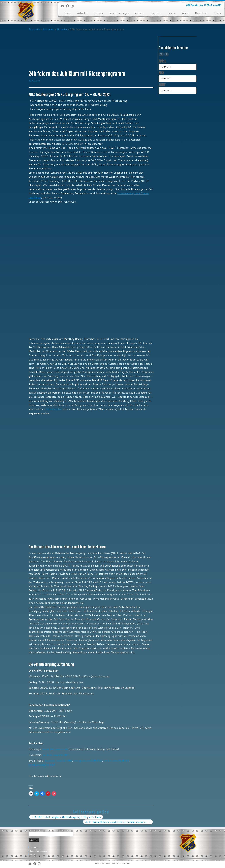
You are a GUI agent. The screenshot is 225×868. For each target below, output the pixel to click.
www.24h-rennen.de (55, 749)
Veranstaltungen (119, 13)
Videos (185, 13)
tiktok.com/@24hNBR (42, 765)
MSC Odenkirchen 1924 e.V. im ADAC (116, 863)
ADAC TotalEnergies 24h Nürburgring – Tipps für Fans (66, 817)
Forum (32, 855)
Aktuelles (83, 13)
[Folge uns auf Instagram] (73, 6)
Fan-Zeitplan (54, 409)
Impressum (34, 847)
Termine (99, 13)
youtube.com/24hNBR (56, 755)
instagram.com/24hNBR (88, 761)
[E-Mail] (63, 6)
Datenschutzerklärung (38, 851)
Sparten (156, 13)
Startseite (34, 29)
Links (217, 13)
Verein (140, 13)
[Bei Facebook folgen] (68, 6)
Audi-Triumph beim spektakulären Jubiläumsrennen (118, 822)
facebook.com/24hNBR (59, 761)
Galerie (172, 13)
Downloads (202, 13)
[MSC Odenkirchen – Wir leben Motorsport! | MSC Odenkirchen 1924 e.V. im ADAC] (26, 11)
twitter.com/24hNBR (116, 761)
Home (68, 13)
